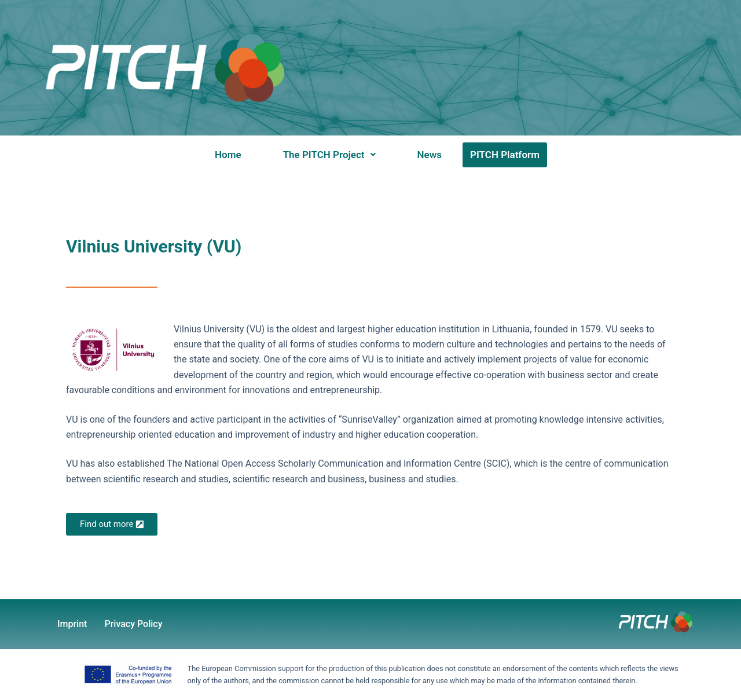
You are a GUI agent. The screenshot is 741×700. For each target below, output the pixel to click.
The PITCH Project (329, 155)
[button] (329, 155)
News (430, 155)
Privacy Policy (133, 624)
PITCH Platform (505, 155)
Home (228, 155)
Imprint (72, 624)
